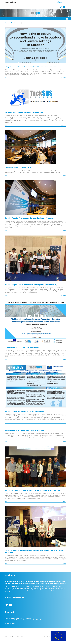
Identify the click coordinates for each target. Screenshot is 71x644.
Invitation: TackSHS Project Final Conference (22, 347)
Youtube (64, 7)
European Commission (58, 636)
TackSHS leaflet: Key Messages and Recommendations (25, 411)
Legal (22, 636)
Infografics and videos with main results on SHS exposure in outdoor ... (31, 67)
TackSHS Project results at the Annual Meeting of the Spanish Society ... (32, 285)
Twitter (61, 7)
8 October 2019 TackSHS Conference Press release (24, 113)
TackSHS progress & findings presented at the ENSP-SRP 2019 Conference (33, 490)
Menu (67, 19)
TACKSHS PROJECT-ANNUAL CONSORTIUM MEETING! (24, 431)
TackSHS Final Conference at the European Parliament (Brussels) (29, 218)
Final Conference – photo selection (18, 168)
